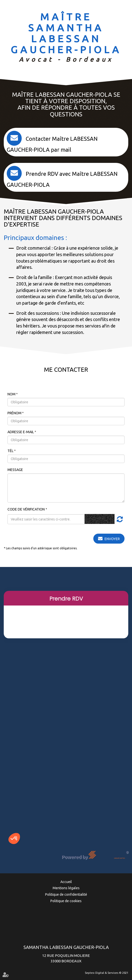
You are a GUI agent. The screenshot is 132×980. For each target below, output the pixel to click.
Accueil (66, 882)
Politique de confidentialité (66, 894)
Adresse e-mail (21, 432)
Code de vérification (26, 509)
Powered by (95, 855)
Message (15, 470)
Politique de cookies (66, 901)
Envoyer (112, 539)
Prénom (15, 413)
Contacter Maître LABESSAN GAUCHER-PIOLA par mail (52, 144)
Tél (11, 451)
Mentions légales (66, 888)
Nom (12, 394)
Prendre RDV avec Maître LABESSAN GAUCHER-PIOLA (62, 179)
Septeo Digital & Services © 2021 (107, 973)
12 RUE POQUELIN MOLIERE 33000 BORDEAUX (66, 954)
